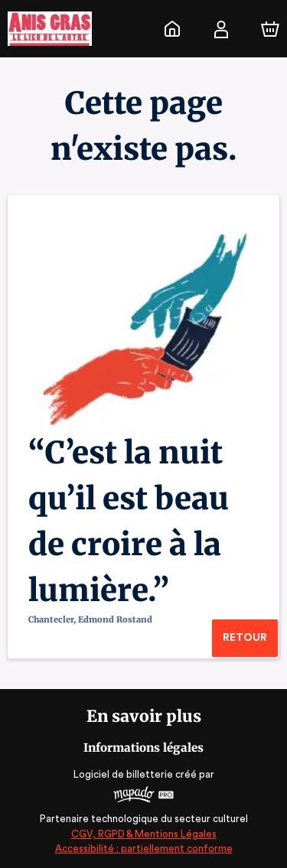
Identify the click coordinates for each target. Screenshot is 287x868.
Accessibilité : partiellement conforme (143, 848)
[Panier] (270, 29)
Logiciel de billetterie (124, 774)
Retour (245, 638)
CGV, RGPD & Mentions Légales (144, 834)
